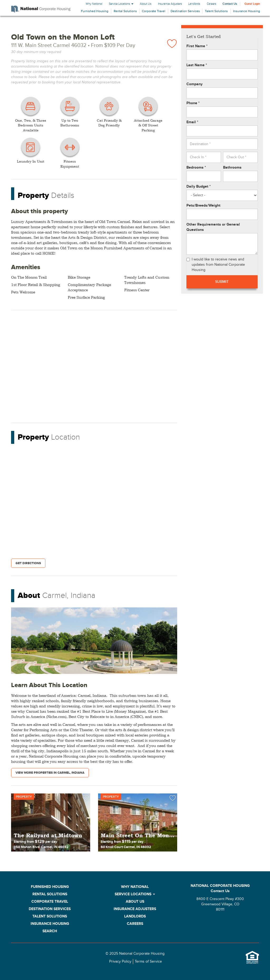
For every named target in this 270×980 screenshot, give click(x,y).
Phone (193, 103)
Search (50, 931)
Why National (94, 4)
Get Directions (28, 563)
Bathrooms (232, 167)
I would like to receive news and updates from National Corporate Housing (216, 265)
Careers (211, 4)
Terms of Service (148, 962)
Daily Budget (199, 186)
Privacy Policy (120, 962)
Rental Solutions (125, 11)
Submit (222, 282)
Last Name (197, 65)
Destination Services (185, 11)
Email (192, 122)
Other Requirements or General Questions (213, 227)
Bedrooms (196, 167)
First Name (197, 46)
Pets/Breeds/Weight (203, 205)
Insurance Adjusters (170, 4)
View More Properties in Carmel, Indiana (50, 773)
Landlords (194, 4)
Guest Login (252, 4)
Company (194, 84)
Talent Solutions (216, 11)
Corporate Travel (154, 11)
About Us (146, 4)
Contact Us (230, 4)
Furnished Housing (95, 11)
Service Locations (121, 4)
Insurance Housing (247, 11)
